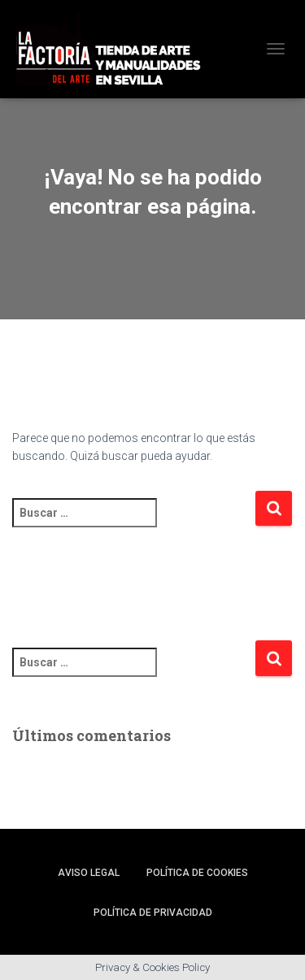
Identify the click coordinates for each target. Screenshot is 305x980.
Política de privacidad (153, 913)
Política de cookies (197, 873)
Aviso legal (89, 873)
